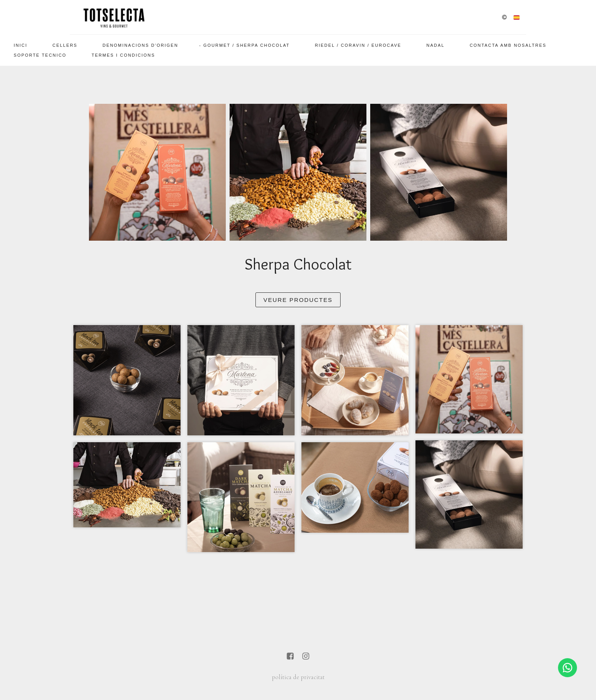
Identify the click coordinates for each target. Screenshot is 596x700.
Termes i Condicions (123, 55)
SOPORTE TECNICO (40, 55)
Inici (21, 45)
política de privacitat (298, 677)
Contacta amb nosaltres (508, 45)
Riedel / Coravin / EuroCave (358, 45)
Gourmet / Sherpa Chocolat (246, 45)
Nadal (436, 45)
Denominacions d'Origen (140, 45)
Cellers (65, 45)
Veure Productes (298, 300)
